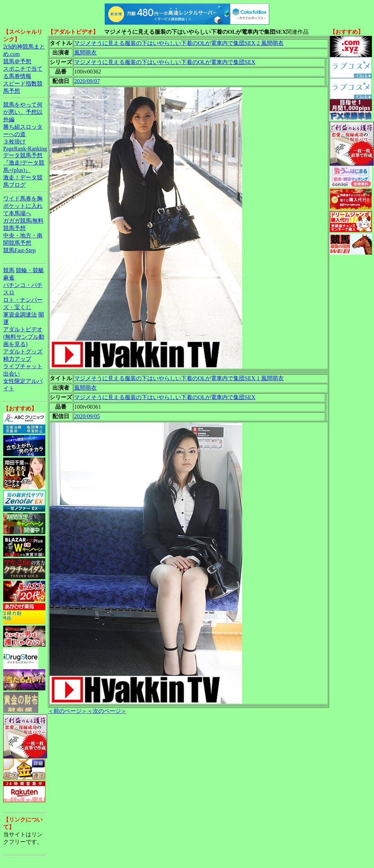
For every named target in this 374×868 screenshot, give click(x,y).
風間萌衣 (85, 53)
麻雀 (9, 278)
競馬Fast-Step (19, 250)
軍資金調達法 (20, 315)
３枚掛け (14, 142)
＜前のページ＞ (67, 711)
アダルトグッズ (23, 352)
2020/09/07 (87, 81)
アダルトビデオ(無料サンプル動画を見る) (24, 337)
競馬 (9, 270)
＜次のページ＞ (107, 711)
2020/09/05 (87, 416)
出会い (12, 374)
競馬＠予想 (17, 61)
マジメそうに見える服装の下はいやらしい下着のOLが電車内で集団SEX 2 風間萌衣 (179, 43)
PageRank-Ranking (25, 149)
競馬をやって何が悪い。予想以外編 (23, 112)
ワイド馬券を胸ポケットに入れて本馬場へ (23, 206)
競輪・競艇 (30, 270)
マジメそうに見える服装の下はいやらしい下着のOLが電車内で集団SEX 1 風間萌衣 (179, 378)
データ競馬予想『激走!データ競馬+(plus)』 (24, 163)
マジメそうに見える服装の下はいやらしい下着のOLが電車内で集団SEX (165, 62)
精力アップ (17, 359)
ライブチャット (23, 366)
